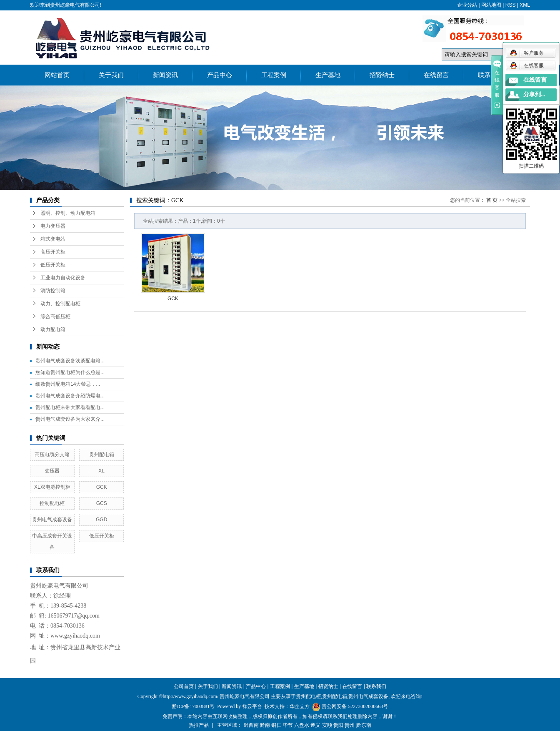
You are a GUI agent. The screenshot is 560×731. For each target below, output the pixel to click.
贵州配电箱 (102, 455)
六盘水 (302, 725)
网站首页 (57, 75)
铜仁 (276, 725)
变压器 (52, 471)
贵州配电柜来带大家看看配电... (70, 407)
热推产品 (199, 725)
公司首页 (184, 686)
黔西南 (251, 725)
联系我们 (490, 75)
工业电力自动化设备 (63, 278)
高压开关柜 (53, 252)
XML (525, 5)
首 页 (492, 200)
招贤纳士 (382, 75)
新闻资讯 (165, 75)
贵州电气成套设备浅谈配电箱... (70, 361)
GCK (102, 487)
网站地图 (491, 5)
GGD (101, 520)
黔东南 (364, 725)
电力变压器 (53, 226)
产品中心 (220, 75)
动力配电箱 (53, 329)
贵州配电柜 (308, 696)
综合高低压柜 (55, 317)
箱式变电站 (53, 239)
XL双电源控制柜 (52, 487)
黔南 (265, 725)
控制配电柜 (52, 503)
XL (101, 471)
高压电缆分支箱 (52, 455)
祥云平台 (252, 706)
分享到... (534, 94)
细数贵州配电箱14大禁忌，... (68, 384)
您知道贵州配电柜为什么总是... (70, 372)
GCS (102, 503)
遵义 (315, 725)
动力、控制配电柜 (60, 304)
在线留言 (436, 75)
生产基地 (328, 75)
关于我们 (111, 75)
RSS (511, 5)
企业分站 (467, 5)
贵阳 (338, 725)
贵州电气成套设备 (52, 520)
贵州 (350, 725)
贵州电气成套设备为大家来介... (70, 419)
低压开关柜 (53, 265)
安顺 (327, 725)
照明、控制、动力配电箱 (68, 213)
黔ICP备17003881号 (194, 706)
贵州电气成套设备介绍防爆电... (70, 396)
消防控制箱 (53, 291)
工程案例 (274, 75)
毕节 (288, 725)
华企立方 (300, 706)
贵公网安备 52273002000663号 (355, 706)
